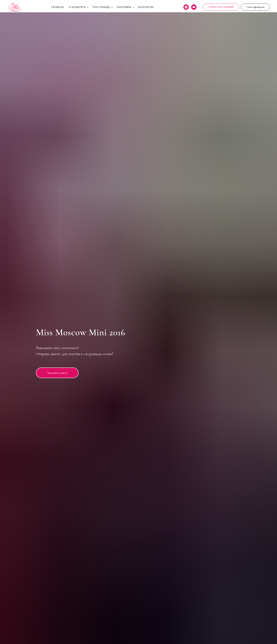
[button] (255, 7)
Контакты (146, 7)
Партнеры (124, 7)
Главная (57, 7)
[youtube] (194, 7)
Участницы (101, 7)
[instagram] (186, 7)
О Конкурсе (77, 7)
